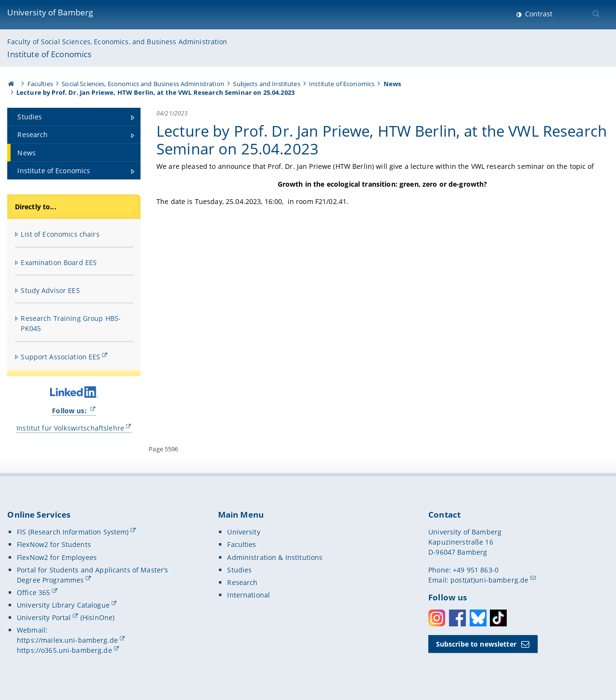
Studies (239, 570)
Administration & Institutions (275, 557)
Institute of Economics (49, 54)
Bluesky (478, 618)
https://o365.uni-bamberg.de (64, 650)
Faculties (40, 84)
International (249, 595)
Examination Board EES (59, 262)
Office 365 (33, 592)
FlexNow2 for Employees (57, 557)
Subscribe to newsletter (476, 644)
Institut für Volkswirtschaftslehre (70, 428)
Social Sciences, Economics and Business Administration (143, 84)
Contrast (538, 14)
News (392, 84)
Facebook (457, 618)
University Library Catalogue (63, 605)
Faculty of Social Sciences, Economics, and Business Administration (117, 42)
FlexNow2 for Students (54, 544)
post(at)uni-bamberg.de (489, 580)
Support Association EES (60, 357)
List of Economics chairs (60, 234)
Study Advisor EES (50, 290)
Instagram (437, 618)
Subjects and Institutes (266, 84)
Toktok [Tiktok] (498, 618)
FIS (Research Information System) (73, 532)
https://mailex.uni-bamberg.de (67, 640)
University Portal (44, 617)
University (244, 532)
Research (242, 582)
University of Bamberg (50, 12)
